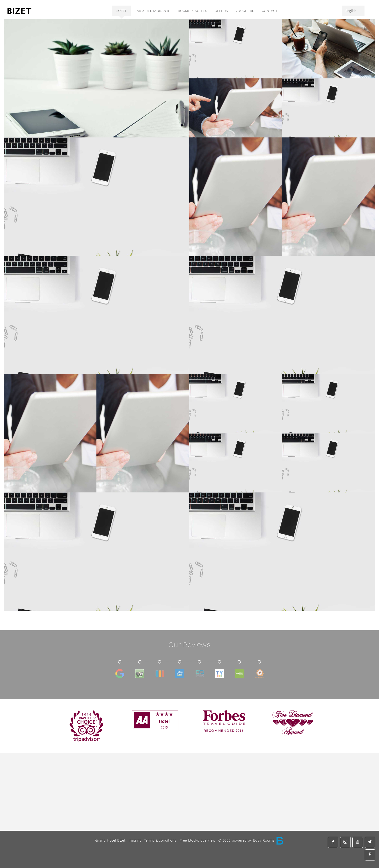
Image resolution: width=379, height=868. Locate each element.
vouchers (245, 11)
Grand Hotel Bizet (110, 841)
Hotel (122, 11)
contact (270, 11)
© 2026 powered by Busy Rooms (251, 841)
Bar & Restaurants (153, 11)
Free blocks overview (197, 841)
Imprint (135, 841)
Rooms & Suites (193, 11)
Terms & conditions (160, 841)
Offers (221, 11)
